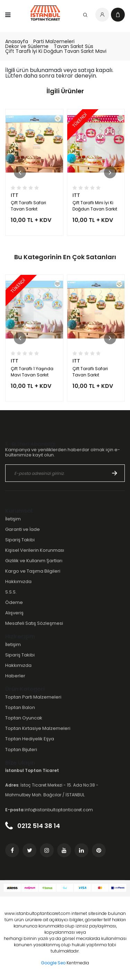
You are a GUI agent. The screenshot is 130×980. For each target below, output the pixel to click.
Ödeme (14, 602)
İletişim (13, 519)
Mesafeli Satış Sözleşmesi (34, 623)
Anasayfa (17, 41)
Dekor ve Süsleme (27, 46)
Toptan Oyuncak (24, 718)
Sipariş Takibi (20, 540)
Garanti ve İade (23, 529)
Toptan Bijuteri (21, 750)
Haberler (15, 676)
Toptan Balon (20, 707)
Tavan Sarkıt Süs (73, 46)
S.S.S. (11, 592)
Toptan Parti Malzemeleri (33, 697)
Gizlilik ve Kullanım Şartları (34, 561)
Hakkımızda (18, 581)
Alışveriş (14, 613)
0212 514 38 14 (33, 826)
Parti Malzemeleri (54, 41)
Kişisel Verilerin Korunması (35, 550)
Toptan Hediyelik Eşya (30, 739)
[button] (20, 172)
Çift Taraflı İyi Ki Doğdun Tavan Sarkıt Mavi (56, 51)
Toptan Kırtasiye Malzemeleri (38, 728)
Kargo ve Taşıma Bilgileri (33, 571)
